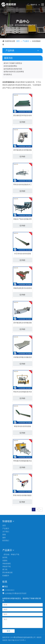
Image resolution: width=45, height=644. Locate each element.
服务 (4, 538)
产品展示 (6, 529)
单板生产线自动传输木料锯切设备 (23, 219)
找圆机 (5, 561)
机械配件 (6, 576)
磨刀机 (5, 569)
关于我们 (6, 532)
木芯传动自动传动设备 (23, 254)
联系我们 (6, 541)
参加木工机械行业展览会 (13, 63)
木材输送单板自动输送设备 (23, 357)
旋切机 (5, 557)
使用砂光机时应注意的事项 (14, 72)
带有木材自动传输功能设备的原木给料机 (22, 495)
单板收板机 (7, 564)
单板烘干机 (7, 567)
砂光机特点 (8, 75)
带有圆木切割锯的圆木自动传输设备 (23, 461)
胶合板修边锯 (7, 572)
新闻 (4, 535)
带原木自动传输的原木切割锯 (23, 392)
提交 (9, 631)
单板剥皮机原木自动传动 (23, 288)
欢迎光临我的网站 (10, 66)
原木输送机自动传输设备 (23, 150)
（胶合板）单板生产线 (11, 554)
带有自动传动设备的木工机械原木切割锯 (23, 185)
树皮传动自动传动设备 (23, 426)
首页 (4, 526)
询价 (23, 122)
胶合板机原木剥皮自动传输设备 (23, 115)
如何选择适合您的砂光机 (13, 69)
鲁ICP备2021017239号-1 (17, 640)
